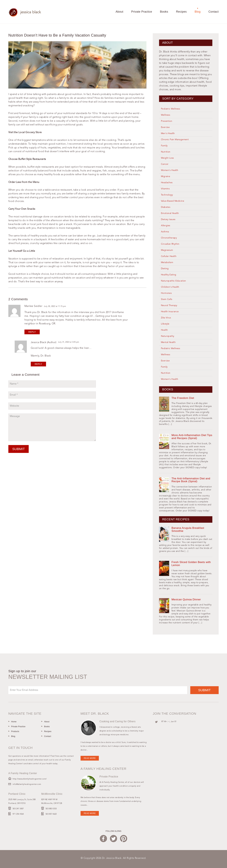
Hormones (166, 293)
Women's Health (170, 170)
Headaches (167, 183)
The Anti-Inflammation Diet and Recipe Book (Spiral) (191, 480)
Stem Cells (167, 299)
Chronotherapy (169, 238)
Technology (167, 195)
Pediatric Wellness (170, 109)
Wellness (166, 115)
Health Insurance (170, 312)
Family (164, 146)
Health (164, 330)
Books (164, 12)
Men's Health (168, 133)
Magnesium (167, 250)
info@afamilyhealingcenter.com (27, 784)
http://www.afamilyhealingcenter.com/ (30, 779)
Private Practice (142, 12)
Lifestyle (165, 324)
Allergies (166, 226)
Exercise (165, 127)
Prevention (167, 121)
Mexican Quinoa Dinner (186, 599)
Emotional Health (170, 213)
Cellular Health (169, 256)
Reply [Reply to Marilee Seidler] (32, 332)
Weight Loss (167, 158)
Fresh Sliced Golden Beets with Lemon (191, 564)
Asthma (165, 232)
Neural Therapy (169, 305)
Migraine (166, 176)
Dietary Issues (168, 219)
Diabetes (166, 207)
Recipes (181, 12)
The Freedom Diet (183, 398)
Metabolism (167, 262)
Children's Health (170, 287)
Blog (198, 12)
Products (15, 731)
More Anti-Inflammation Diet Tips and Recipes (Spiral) (192, 437)
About (119, 12)
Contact (214, 12)
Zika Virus (166, 318)
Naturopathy (167, 336)
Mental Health (168, 342)
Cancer (165, 164)
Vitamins (165, 189)
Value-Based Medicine (173, 201)
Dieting (165, 269)
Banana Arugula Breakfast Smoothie (188, 529)
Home (14, 722)
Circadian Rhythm (170, 244)
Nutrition (166, 152)
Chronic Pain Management (175, 140)
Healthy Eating (169, 275)
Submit (19, 449)
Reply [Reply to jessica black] (38, 364)
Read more (90, 758)
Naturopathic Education (173, 281)
